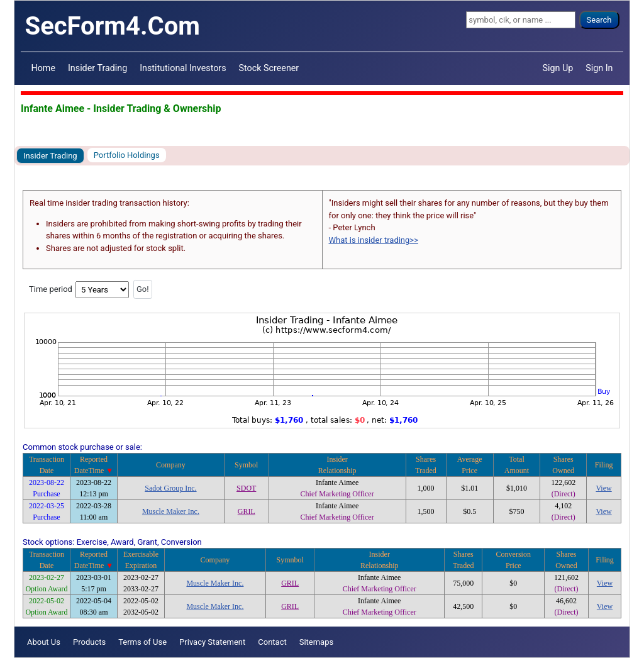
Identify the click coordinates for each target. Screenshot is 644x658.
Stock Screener (269, 68)
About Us (44, 642)
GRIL (247, 511)
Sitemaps (317, 642)
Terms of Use (142, 642)
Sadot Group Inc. (170, 488)
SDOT (246, 488)
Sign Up (558, 68)
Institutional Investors (183, 68)
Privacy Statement (212, 642)
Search (599, 20)
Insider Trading (97, 68)
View (603, 488)
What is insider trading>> (374, 240)
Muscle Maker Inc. (171, 511)
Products (89, 642)
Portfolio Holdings (127, 155)
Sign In (599, 68)
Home (43, 68)
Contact (272, 642)
